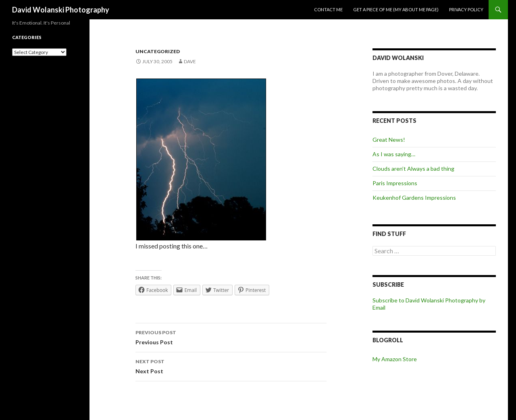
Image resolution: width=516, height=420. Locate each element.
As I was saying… (394, 154)
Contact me (328, 9)
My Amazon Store (395, 359)
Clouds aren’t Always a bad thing (413, 169)
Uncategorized (158, 51)
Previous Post (231, 337)
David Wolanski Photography (61, 10)
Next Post (231, 366)
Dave (190, 61)
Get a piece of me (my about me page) (396, 9)
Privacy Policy (466, 9)
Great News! (389, 140)
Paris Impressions (395, 183)
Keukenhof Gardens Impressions (414, 198)
